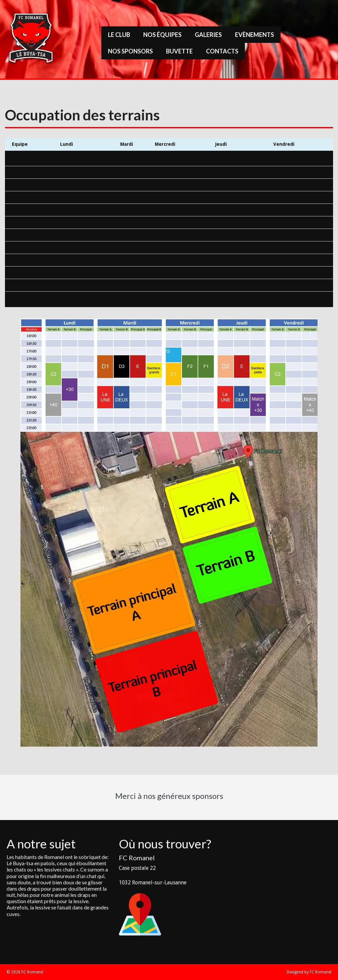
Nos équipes (162, 35)
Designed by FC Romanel (309, 972)
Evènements (254, 35)
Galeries (208, 35)
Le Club (119, 35)
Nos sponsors (130, 51)
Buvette (179, 51)
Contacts (222, 51)
